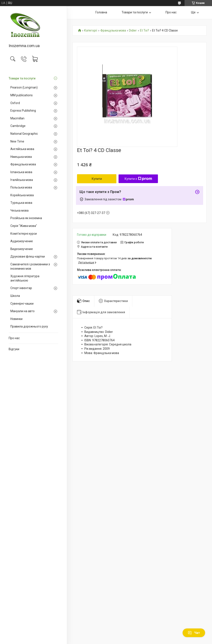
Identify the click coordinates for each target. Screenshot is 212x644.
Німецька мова (21, 157)
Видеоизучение (22, 249)
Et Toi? (145, 31)
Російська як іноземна (26, 218)
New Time (17, 141)
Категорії (91, 31)
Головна (101, 12)
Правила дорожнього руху (29, 326)
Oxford (15, 103)
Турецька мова (21, 203)
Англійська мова (22, 149)
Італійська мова (22, 180)
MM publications (22, 95)
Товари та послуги (22, 78)
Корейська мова (22, 195)
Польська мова (21, 187)
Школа (15, 296)
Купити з (138, 179)
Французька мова (23, 164)
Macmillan (17, 118)
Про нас (14, 338)
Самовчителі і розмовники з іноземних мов (30, 266)
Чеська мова (19, 210)
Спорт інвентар (21, 288)
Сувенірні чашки (22, 304)
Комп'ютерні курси (24, 234)
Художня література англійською (25, 278)
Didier (133, 31)
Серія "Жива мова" (24, 226)
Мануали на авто (22, 311)
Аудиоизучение (22, 241)
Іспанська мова (21, 172)
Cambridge (18, 126)
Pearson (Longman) (24, 87)
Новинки (16, 319)
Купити (97, 179)
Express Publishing (23, 111)
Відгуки (14, 349)
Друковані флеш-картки (28, 256)
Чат (194, 633)
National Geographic (24, 134)
